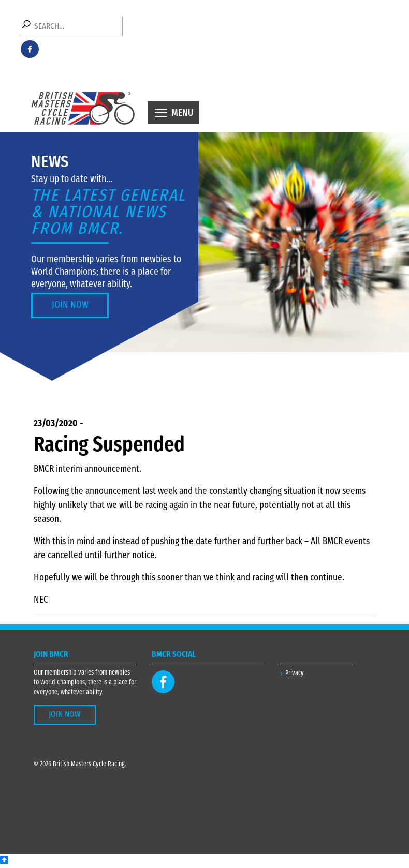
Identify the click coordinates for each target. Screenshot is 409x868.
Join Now (70, 305)
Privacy (295, 673)
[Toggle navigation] (173, 113)
